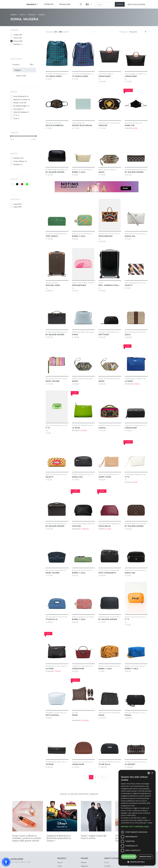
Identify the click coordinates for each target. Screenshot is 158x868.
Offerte (49, 4)
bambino (18, 44)
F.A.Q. (107, 862)
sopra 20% (18, 204)
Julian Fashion (20, 161)
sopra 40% (18, 207)
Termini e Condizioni (136, 866)
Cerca (120, 4)
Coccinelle (19, 109)
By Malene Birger (21, 106)
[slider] (11, 136)
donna (18, 41)
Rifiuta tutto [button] (145, 857)
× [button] (152, 773)
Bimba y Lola (20, 102)
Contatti (108, 866)
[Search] (105, 4)
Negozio (32, 4)
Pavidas (18, 164)
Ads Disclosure (136, 4)
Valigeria (18, 70)
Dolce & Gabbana (21, 112)
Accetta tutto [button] (129, 857)
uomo (18, 38)
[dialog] (137, 818)
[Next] (106, 777)
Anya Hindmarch (21, 96)
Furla (16, 118)
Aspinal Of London (22, 99)
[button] (6, 862)
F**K (16, 115)
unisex (18, 35)
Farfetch (19, 158)
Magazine (65, 4)
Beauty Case (21, 76)
